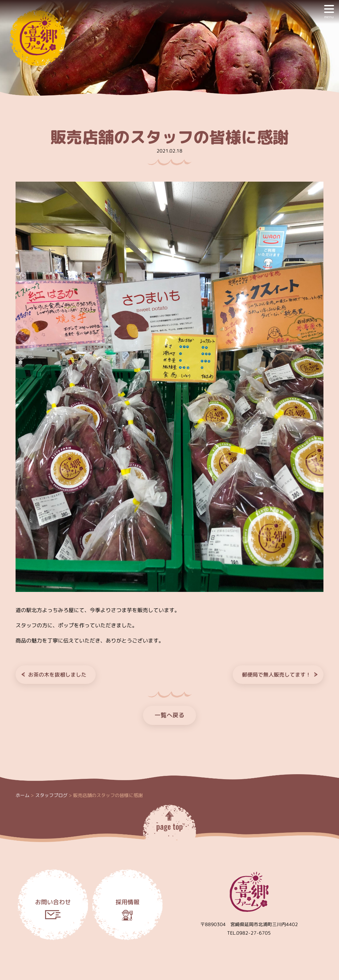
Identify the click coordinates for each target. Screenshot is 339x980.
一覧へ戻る (169, 715)
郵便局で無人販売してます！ (276, 675)
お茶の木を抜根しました (57, 675)
